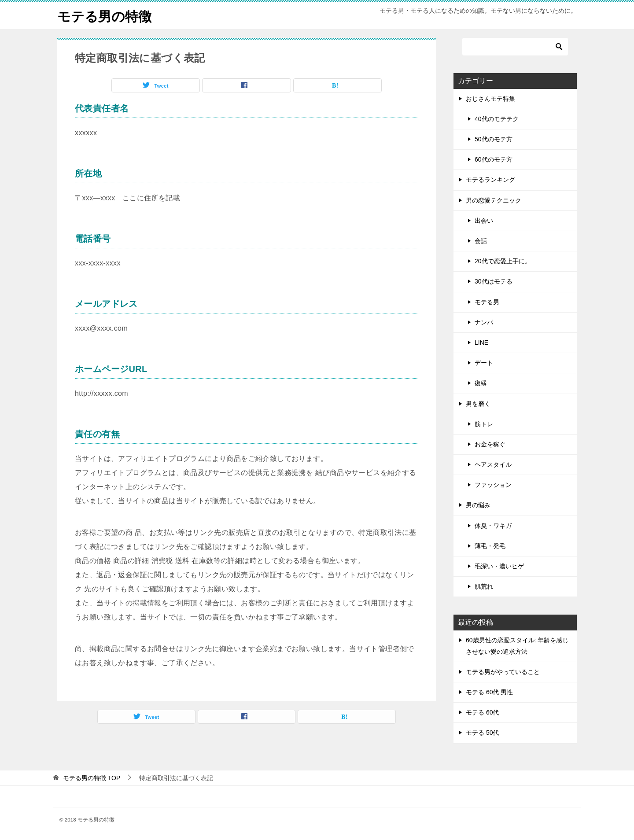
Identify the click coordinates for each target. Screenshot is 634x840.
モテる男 (487, 302)
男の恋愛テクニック (494, 200)
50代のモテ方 (494, 139)
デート (484, 362)
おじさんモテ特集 (490, 98)
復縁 (481, 383)
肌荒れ (484, 586)
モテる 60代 (482, 712)
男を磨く (478, 403)
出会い (484, 220)
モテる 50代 (482, 733)
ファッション (493, 485)
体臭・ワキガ (493, 525)
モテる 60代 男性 (489, 692)
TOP (92, 777)
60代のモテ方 (494, 159)
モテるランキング (490, 180)
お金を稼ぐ (490, 444)
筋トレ (484, 424)
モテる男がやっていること (503, 671)
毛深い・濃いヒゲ (499, 566)
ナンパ (484, 322)
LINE (481, 342)
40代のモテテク (497, 118)
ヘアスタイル (493, 464)
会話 (481, 240)
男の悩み (478, 505)
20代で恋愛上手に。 (503, 261)
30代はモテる (494, 281)
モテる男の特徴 (104, 15)
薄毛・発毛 (490, 545)
